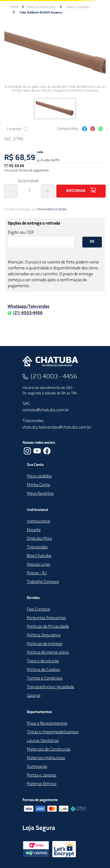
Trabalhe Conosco (43, 582)
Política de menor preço (48, 653)
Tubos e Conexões (78, 7)
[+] (48, 191)
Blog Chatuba (39, 556)
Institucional (38, 521)
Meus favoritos (40, 494)
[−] (11, 191)
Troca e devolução (43, 661)
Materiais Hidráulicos (41, 7)
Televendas (37, 547)
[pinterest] (93, 129)
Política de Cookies (43, 670)
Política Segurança (44, 635)
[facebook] (85, 129)
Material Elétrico (42, 784)
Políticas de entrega (45, 644)
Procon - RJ (37, 573)
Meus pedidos (39, 476)
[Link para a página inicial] (14, 7)
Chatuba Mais (39, 539)
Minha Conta (38, 485)
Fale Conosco (38, 609)
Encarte (34, 530)
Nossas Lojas (38, 565)
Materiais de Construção (49, 750)
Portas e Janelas (42, 775)
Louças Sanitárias (43, 741)
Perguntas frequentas (46, 618)
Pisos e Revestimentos (47, 724)
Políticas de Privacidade (48, 627)
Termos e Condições (45, 679)
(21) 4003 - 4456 (54, 377)
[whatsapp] (101, 129)
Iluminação (37, 767)
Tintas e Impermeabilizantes (53, 732)
